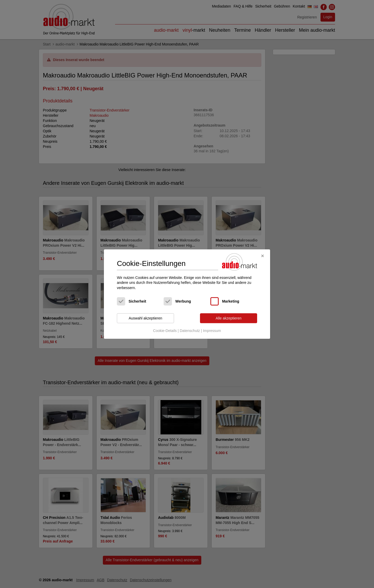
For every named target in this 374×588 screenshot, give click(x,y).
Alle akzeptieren (229, 318)
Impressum (212, 331)
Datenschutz (190, 331)
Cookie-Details (165, 331)
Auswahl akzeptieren (145, 318)
